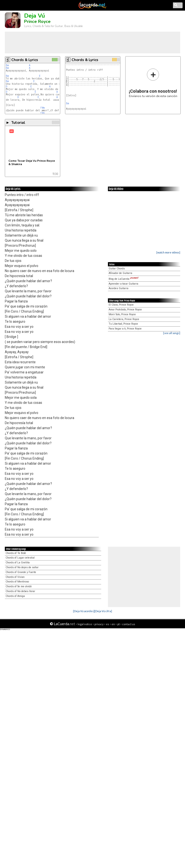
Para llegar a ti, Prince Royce (125, 329)
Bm (7, 65)
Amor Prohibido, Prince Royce (125, 310)
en (113, 624)
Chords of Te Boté (16, 553)
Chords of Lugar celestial (20, 558)
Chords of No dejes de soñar (22, 567)
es (108, 624)
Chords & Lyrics (25, 60)
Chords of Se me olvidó (19, 586)
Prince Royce (37, 21)
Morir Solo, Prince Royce (122, 314)
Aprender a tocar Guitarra (123, 284)
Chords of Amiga (15, 596)
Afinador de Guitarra (120, 273)
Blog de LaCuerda (124, 279)
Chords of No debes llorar (20, 591)
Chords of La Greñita (18, 563)
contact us (129, 624)
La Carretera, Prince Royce (124, 319)
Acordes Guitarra (119, 288)
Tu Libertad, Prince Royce (123, 324)
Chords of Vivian (15, 577)
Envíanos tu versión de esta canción (153, 83)
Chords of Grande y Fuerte (21, 572)
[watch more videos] (168, 252)
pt (119, 624)
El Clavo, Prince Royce (121, 305)
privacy (99, 624)
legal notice (85, 624)
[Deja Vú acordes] (84, 611)
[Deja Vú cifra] (103, 611)
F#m (43, 108)
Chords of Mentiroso (17, 582)
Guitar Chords (117, 269)
